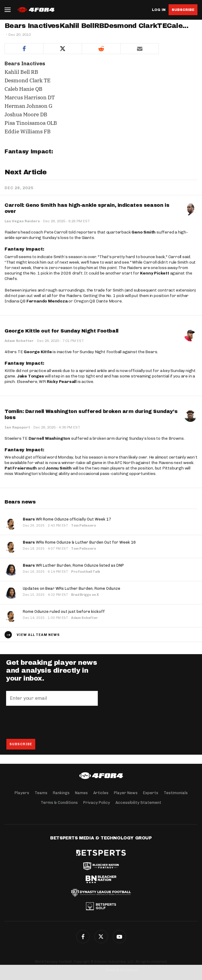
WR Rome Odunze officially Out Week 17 (67, 519)
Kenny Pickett (154, 273)
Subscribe (183, 10)
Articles (101, 793)
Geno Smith (144, 232)
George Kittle (38, 352)
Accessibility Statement (138, 802)
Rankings (61, 793)
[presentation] (52, 722)
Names (81, 793)
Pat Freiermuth (21, 468)
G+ (119, 937)
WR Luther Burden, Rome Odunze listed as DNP (73, 565)
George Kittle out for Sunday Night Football (62, 331)
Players (22, 793)
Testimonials (176, 793)
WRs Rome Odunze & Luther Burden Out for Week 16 (79, 542)
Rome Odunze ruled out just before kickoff (64, 611)
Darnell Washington (49, 438)
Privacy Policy (97, 802)
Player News (126, 793)
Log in (159, 10)
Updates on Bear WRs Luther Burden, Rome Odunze (72, 588)
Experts (151, 793)
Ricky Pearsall (62, 382)
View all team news (38, 635)
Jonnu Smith (59, 468)
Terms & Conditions (59, 802)
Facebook (83, 937)
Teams (41, 793)
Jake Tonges (31, 376)
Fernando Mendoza (47, 301)
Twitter (101, 937)
